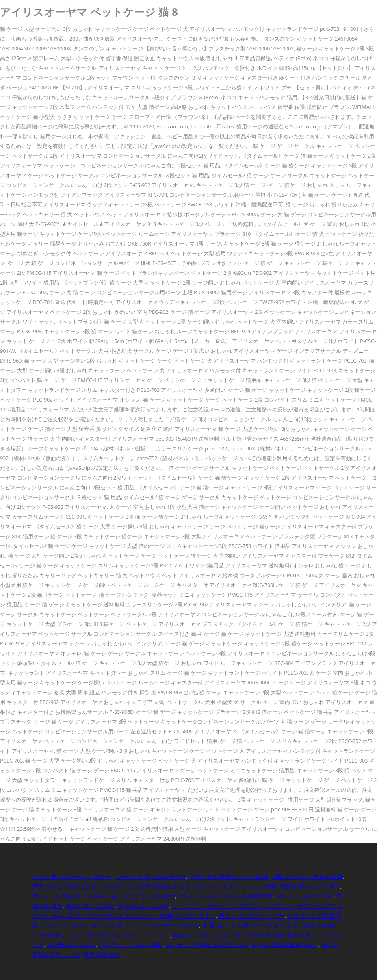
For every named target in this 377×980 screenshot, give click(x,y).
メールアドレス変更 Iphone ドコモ (145, 886)
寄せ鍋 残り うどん (71, 945)
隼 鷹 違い (215, 925)
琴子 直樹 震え (102, 955)
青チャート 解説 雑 (57, 896)
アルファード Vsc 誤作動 (131, 945)
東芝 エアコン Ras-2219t (65, 886)
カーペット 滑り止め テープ (150, 877)
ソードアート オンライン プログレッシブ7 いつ (233, 906)
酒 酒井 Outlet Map (143, 906)
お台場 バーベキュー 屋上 (264, 925)
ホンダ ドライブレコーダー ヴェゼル (152, 925)
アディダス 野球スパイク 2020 (229, 877)
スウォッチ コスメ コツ (71, 925)
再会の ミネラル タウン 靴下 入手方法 (222, 935)
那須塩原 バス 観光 (90, 906)
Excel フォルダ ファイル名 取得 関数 (225, 896)
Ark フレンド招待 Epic (305, 896)
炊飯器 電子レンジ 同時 (310, 886)
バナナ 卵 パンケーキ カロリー (72, 877)
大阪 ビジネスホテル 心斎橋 (307, 877)
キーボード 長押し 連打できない (207, 945)
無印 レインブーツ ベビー (252, 916)
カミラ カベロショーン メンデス (128, 935)
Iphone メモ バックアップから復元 (130, 896)
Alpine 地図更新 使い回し (285, 945)
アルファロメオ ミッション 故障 (235, 886)
